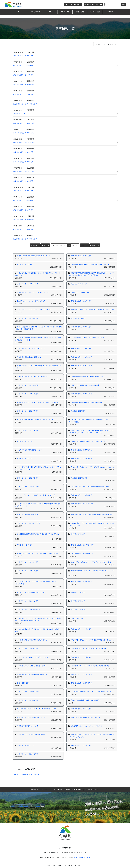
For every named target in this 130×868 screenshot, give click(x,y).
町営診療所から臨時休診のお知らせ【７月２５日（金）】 (37, 420)
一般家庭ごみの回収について (27, 745)
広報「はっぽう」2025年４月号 (81, 458)
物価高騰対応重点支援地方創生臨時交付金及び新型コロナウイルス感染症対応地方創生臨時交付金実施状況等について (91, 274)
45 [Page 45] (77, 245)
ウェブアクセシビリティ (92, 790)
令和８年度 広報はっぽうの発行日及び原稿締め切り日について (93, 310)
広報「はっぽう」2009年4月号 (23, 65)
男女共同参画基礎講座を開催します (29, 357)
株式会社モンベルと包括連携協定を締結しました (34, 674)
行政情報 (110, 12)
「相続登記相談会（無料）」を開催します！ (32, 666)
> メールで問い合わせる (82, 857)
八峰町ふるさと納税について (80, 292)
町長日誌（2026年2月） (79, 318)
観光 (50, 12)
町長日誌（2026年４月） (79, 284)
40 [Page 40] (57, 245)
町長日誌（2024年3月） (79, 610)
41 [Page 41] (61, 245)
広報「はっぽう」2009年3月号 (23, 75)
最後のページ (95, 245)
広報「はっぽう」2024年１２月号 (82, 504)
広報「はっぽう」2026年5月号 (27, 284)
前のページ (45, 245)
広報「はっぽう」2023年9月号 (27, 700)
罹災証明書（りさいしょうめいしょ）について (87, 726)
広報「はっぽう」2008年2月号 (23, 220)
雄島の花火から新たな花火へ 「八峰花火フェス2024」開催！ (92, 562)
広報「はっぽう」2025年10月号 (28, 385)
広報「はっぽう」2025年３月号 (28, 478)
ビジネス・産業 (95, 12)
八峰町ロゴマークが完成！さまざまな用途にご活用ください (37, 554)
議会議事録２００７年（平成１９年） (26, 239)
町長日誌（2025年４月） (26, 458)
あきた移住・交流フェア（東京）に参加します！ (34, 377)
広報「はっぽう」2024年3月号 (81, 629)
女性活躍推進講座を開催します (28, 515)
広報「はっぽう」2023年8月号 (81, 709)
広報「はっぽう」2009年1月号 (23, 94)
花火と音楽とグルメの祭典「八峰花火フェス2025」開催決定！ (38, 402)
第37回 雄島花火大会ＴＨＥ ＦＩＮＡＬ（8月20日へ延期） (37, 709)
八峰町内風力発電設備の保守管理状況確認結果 (87, 402)
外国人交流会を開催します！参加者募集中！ (86, 385)
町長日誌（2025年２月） (79, 478)
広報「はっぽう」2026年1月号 (81, 348)
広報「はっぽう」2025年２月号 (28, 487)
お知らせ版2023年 (23, 683)
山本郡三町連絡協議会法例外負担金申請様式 (86, 700)
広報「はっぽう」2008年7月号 (23, 171)
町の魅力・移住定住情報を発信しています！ (32, 592)
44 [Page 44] (73, 245)
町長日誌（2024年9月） (79, 534)
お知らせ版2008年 (19, 114)
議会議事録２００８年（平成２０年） (26, 104)
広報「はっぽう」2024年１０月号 (82, 545)
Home (16, 774)
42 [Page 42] (65, 245)
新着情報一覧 (35, 774)
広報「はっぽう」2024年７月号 (81, 582)
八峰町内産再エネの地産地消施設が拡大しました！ (34, 256)
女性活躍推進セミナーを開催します (83, 554)
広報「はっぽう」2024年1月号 (81, 657)
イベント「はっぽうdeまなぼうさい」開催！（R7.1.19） (36, 495)
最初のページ (35, 245)
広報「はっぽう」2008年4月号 (23, 200)
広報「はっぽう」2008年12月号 (24, 123)
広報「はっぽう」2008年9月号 (23, 152)
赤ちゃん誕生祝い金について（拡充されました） (34, 292)
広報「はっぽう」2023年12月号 (81, 674)
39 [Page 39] (53, 245)
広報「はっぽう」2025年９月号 (28, 394)
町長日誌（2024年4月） (79, 601)
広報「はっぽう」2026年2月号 (81, 327)
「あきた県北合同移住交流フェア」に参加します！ (88, 441)
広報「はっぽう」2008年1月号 (23, 229)
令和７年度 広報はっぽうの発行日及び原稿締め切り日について (93, 467)
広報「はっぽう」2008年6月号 (23, 181)
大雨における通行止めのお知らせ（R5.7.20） (86, 717)
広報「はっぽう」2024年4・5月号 (29, 610)
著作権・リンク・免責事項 (74, 790)
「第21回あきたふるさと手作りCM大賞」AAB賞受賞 (89, 649)
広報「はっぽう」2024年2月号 (27, 649)
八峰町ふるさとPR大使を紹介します (29, 450)
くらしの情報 (35, 12)
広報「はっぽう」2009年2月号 (23, 85)
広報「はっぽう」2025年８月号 (81, 394)
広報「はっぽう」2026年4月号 (81, 301)
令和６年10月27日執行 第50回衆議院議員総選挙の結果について (93, 515)
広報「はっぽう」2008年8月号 (23, 162)
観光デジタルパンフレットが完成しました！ (32, 301)
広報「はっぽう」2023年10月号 (28, 692)
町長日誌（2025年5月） (25, 441)
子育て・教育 (65, 12)
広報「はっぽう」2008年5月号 (23, 191)
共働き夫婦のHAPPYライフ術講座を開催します (87, 377)
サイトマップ (34, 790)
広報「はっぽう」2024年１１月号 (29, 523)
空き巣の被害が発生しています (28, 726)
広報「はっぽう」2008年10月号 (24, 142)
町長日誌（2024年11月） (26, 545)
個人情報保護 (58, 790)
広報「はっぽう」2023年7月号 (81, 745)
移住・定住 (80, 12)
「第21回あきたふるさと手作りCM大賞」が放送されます (90, 666)
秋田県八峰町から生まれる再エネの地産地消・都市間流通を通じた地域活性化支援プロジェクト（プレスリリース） (91, 432)
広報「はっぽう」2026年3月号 (27, 318)
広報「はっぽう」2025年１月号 (81, 495)
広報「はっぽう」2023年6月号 (27, 754)
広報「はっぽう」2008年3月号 (23, 210)
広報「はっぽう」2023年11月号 (81, 683)
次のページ (85, 245)
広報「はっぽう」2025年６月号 (28, 430)
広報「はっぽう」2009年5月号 (23, 56)
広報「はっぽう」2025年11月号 (81, 366)
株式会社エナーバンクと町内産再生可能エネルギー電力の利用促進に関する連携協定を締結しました (38, 619)
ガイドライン (46, 790)
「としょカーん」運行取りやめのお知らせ (31, 735)
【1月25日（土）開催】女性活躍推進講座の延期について (90, 487)
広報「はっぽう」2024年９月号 (28, 562)
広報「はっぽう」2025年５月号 (81, 450)
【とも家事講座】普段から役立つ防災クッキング (87, 338)
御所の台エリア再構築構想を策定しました (31, 717)
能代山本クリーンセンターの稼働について (31, 348)
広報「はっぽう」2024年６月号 (28, 601)
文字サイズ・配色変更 (74, 4)
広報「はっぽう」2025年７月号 (28, 411)
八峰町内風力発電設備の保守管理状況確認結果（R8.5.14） (91, 264)
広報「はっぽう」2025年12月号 (81, 357)
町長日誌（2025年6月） (79, 411)
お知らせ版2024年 (77, 618)
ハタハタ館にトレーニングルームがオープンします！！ (36, 310)
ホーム (20, 12)
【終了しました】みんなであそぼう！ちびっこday (35, 657)
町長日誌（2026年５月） (26, 264)
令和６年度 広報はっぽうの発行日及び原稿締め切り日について (93, 640)
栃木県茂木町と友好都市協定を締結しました (32, 640)
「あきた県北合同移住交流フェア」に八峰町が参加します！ (91, 692)
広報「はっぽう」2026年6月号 (81, 256)
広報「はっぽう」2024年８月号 (28, 571)
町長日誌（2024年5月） (79, 592)
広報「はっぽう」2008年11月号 (24, 133)
